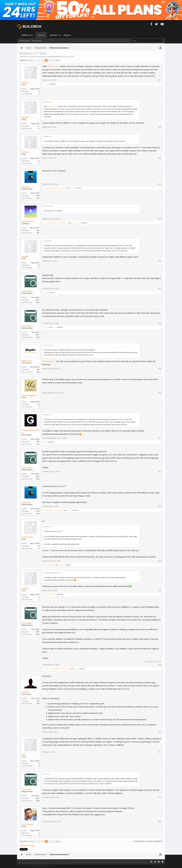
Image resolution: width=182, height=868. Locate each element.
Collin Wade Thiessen (58, 669)
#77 (160, 732)
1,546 (37, 196)
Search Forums (25, 41)
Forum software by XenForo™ (36, 866)
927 (38, 442)
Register (67, 35)
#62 (160, 127)
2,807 (37, 300)
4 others (77, 669)
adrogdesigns (47, 510)
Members (54, 35)
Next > (58, 60)
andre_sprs (27, 361)
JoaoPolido (58, 188)
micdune (56, 510)
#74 (160, 561)
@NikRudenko (53, 66)
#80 (160, 822)
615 (38, 701)
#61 (160, 80)
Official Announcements (38, 57)
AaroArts (26, 187)
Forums (41, 35)
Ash (44, 565)
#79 (160, 797)
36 (38, 546)
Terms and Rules (159, 866)
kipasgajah (62, 565)
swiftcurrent (28, 221)
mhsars (25, 82)
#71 (160, 438)
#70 (160, 393)
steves (65, 188)
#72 (160, 472)
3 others (70, 510)
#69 (160, 369)
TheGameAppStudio (30, 431)
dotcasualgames (48, 188)
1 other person (76, 223)
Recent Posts (37, 41)
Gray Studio (27, 537)
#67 (160, 289)
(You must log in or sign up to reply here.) (148, 841)
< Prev (31, 60)
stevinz (54, 327)
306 (38, 230)
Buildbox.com (27, 35)
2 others (73, 188)
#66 (160, 261)
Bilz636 (68, 669)
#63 (160, 158)
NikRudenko (59, 57)
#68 (160, 323)
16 (38, 404)
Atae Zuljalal (28, 824)
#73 (160, 506)
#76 (160, 665)
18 (38, 126)
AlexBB (25, 117)
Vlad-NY (26, 692)
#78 (160, 752)
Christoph (46, 84)
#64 (160, 184)
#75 (160, 590)
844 (38, 369)
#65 (160, 219)
